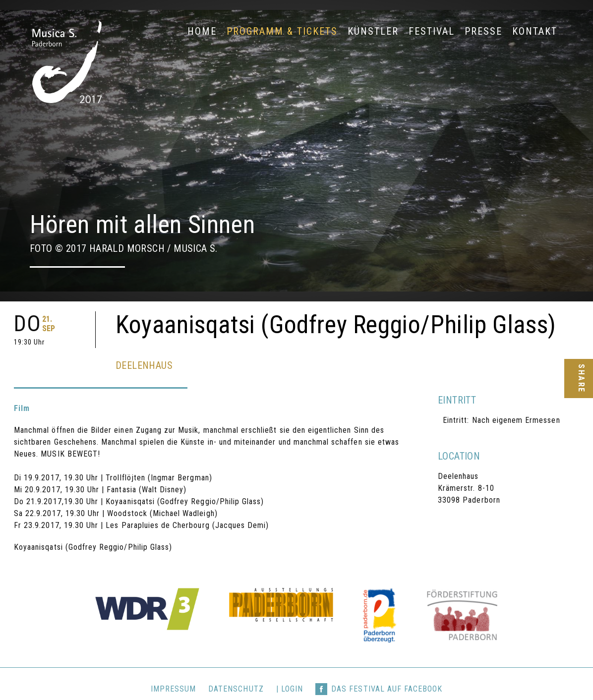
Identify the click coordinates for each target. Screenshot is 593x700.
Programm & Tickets (282, 31)
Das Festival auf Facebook (387, 669)
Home (202, 31)
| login (290, 669)
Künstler (373, 31)
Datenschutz (236, 669)
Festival (432, 31)
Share (581, 379)
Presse (483, 31)
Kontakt (535, 31)
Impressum (173, 669)
